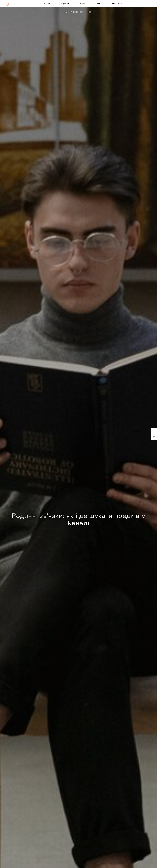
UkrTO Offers (117, 4)
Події (98, 4)
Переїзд (47, 4)
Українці (65, 4)
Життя (82, 4)
